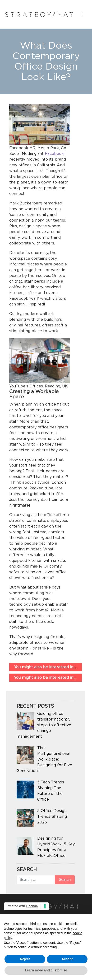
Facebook (54, 154)
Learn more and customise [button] (46, 970)
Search (27, 870)
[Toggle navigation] (81, 15)
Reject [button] (25, 959)
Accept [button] (67, 959)
